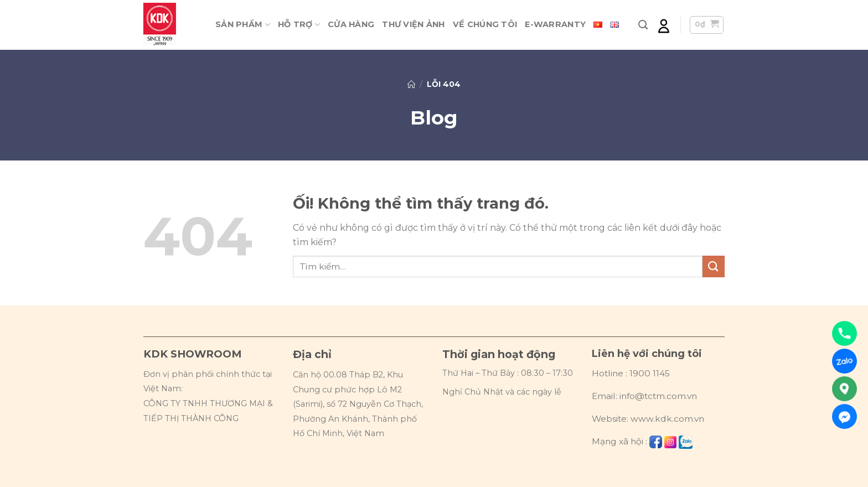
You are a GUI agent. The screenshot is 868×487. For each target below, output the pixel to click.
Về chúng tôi (485, 24)
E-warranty (555, 24)
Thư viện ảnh (413, 24)
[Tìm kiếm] (643, 25)
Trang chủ (411, 84)
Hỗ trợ (299, 25)
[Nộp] (714, 266)
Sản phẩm (243, 25)
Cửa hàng (351, 24)
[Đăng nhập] (664, 25)
